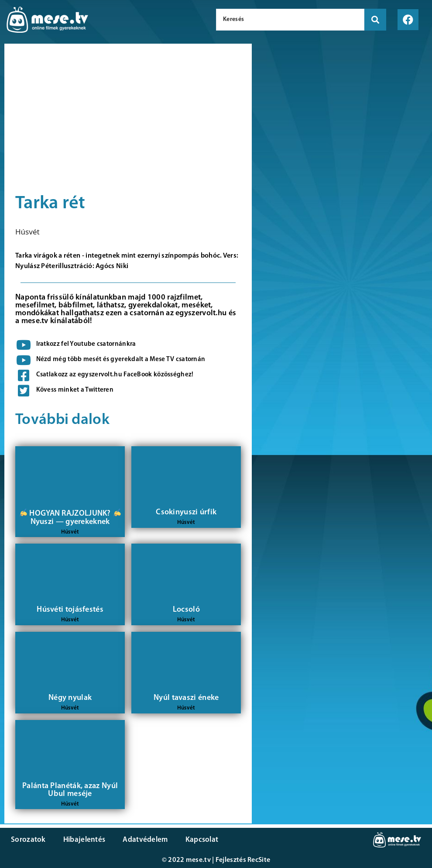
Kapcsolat (202, 840)
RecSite (259, 860)
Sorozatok (28, 840)
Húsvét (27, 232)
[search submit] (375, 20)
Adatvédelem (145, 840)
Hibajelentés (84, 840)
